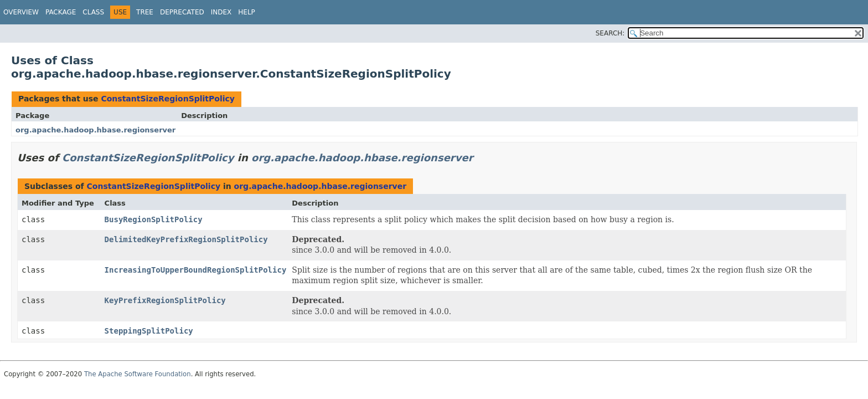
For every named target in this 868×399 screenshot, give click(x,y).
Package (61, 12)
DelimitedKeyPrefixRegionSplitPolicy (186, 239)
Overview (21, 12)
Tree (145, 12)
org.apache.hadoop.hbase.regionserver (95, 130)
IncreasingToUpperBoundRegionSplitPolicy (196, 270)
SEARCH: (610, 33)
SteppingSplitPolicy (149, 331)
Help (247, 12)
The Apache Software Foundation (138, 374)
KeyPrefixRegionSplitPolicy (165, 300)
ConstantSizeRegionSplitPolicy (168, 99)
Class (93, 12)
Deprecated (182, 12)
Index (221, 12)
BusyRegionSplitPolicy (154, 219)
